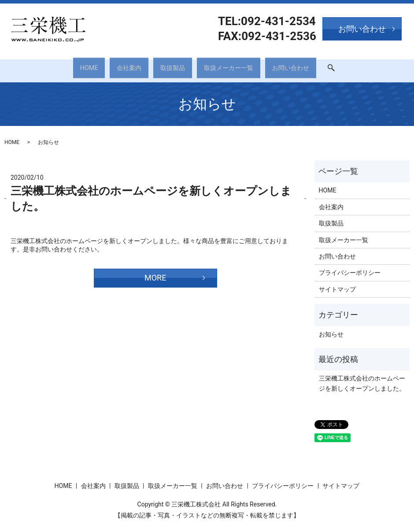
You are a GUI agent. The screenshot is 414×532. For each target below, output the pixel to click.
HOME (72, 65)
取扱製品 (171, 65)
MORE (155, 272)
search (356, 65)
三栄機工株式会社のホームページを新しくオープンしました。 (362, 377)
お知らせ (331, 328)
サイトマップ (337, 283)
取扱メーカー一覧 (235, 65)
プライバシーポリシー (350, 267)
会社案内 (120, 65)
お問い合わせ (307, 65)
